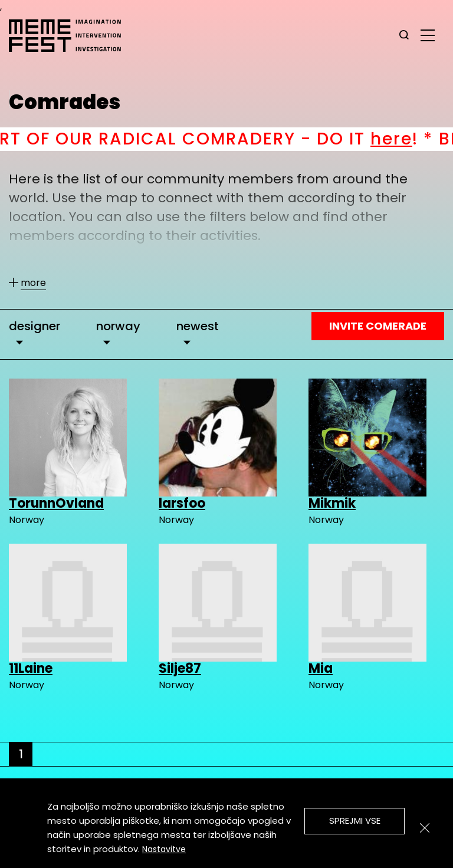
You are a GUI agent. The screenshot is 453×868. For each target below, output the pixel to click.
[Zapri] (425, 828)
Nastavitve (164, 849)
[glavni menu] (428, 35)
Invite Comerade (378, 326)
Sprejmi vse (355, 821)
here (401, 139)
